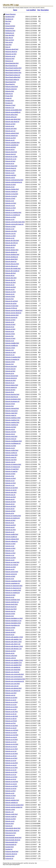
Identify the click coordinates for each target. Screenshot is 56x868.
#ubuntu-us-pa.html (11, 763)
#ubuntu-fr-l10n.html (12, 306)
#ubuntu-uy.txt (10, 793)
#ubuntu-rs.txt (10, 551)
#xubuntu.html (10, 856)
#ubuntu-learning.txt (12, 397)
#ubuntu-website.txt (12, 803)
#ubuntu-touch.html (11, 604)
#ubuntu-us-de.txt (11, 719)
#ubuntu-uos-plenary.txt (13, 691)
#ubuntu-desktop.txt (12, 257)
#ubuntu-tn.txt (10, 597)
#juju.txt (8, 47)
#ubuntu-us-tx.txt (11, 779)
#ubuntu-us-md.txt (11, 733)
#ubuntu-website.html (12, 800)
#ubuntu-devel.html (11, 259)
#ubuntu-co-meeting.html (13, 213)
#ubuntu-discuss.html (12, 264)
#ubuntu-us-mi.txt (11, 742)
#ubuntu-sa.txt (10, 560)
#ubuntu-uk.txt (10, 653)
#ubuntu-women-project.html (14, 805)
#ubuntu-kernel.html (12, 376)
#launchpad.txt (10, 84)
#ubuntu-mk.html (11, 432)
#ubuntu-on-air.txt (11, 490)
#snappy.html (9, 101)
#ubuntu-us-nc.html (11, 749)
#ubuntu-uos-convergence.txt (15, 681)
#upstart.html (9, 847)
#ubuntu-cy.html (10, 227)
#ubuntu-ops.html (11, 492)
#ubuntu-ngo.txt (10, 462)
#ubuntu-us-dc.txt (11, 714)
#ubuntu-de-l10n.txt (11, 243)
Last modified (31, 10)
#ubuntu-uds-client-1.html (13, 642)
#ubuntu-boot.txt (10, 154)
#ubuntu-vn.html (10, 796)
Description (45, 10)
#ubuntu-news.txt (11, 457)
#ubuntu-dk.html (10, 273)
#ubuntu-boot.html (11, 152)
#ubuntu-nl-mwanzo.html (13, 464)
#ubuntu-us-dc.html (11, 712)
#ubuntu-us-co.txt (11, 709)
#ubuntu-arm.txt (10, 131)
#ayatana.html (10, 17)
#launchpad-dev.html (12, 63)
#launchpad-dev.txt (11, 66)
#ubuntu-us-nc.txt (11, 751)
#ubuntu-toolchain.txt (12, 602)
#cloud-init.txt (9, 28)
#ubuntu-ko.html (10, 380)
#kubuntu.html (10, 59)
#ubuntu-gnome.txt (11, 317)
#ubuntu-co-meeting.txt (13, 215)
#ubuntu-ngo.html (11, 460)
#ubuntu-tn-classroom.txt (13, 588)
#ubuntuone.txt (10, 835)
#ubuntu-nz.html (10, 483)
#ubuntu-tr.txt (9, 616)
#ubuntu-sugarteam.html (13, 581)
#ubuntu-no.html (10, 478)
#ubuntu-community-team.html (15, 222)
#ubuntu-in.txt (10, 341)
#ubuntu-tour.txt (10, 611)
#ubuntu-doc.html (11, 278)
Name (15, 10)
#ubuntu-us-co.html (11, 707)
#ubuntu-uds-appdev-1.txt (13, 639)
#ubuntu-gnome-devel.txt (13, 313)
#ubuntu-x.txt (9, 812)
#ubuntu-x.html (10, 810)
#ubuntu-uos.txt (10, 695)
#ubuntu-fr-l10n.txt (11, 308)
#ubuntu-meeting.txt (12, 425)
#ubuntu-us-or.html (11, 758)
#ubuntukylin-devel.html (13, 828)
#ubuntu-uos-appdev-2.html (14, 660)
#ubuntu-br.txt (10, 164)
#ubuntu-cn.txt (10, 210)
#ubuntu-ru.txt (10, 555)
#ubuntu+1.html (10, 105)
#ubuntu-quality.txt (11, 537)
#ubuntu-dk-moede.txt (12, 271)
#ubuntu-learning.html (12, 394)
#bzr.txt (8, 24)
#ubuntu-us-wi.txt (11, 789)
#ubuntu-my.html (11, 446)
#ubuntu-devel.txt (11, 262)
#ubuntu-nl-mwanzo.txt (13, 467)
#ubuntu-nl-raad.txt (11, 471)
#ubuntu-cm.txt (10, 206)
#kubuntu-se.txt (10, 56)
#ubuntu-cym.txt (10, 234)
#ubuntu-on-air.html (11, 488)
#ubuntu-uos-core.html (12, 684)
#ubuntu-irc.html (10, 352)
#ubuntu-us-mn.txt (11, 747)
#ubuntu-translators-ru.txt (13, 621)
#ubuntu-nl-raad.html (12, 469)
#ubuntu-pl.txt (10, 513)
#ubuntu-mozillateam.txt (13, 443)
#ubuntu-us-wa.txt (11, 784)
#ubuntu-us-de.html (11, 716)
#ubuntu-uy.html (10, 791)
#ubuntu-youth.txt (11, 817)
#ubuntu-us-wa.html (12, 782)
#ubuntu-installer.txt (12, 345)
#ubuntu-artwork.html (12, 133)
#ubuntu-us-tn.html (11, 772)
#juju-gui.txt (9, 42)
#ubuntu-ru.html (10, 553)
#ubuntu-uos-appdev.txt (13, 667)
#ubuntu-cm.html (11, 203)
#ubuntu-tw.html (10, 632)
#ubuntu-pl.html (10, 511)
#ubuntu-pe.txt (10, 499)
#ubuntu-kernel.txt (11, 378)
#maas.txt (8, 98)
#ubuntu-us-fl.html (11, 721)
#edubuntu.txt (10, 33)
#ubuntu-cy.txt (10, 229)
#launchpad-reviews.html (13, 73)
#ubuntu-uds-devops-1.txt (13, 649)
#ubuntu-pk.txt (10, 509)
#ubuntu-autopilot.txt (12, 145)
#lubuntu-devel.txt (11, 89)
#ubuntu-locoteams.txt (12, 401)
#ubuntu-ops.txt (10, 495)
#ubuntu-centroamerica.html (14, 180)
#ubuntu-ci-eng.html (12, 194)
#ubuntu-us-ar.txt (11, 700)
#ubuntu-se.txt (10, 569)
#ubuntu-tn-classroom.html (14, 586)
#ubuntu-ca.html (10, 171)
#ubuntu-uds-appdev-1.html (14, 637)
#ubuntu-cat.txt (10, 178)
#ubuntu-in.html (10, 338)
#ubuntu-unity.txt (11, 658)
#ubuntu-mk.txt (10, 434)
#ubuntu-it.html (10, 362)
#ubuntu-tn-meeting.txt (12, 593)
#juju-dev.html (10, 35)
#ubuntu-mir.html (11, 427)
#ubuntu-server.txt (11, 574)
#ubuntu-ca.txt (10, 173)
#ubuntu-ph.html (10, 502)
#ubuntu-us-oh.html (11, 754)
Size (39, 10)
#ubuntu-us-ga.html (11, 726)
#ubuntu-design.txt (11, 252)
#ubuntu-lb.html (10, 390)
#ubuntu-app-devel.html (13, 119)
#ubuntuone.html (11, 833)
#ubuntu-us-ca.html (11, 702)
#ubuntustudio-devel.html (13, 838)
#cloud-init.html (10, 26)
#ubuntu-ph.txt (10, 504)
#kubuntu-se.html (11, 54)
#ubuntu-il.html (10, 334)
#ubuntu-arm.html (11, 129)
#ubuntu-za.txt (10, 821)
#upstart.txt (9, 849)
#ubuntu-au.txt (10, 140)
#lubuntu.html (10, 91)
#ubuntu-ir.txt (9, 350)
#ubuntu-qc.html (10, 530)
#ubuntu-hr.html (10, 324)
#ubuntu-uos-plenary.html (13, 688)
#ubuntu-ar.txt (10, 126)
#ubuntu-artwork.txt (11, 136)
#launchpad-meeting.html (13, 68)
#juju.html (8, 45)
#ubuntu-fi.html (10, 296)
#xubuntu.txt (9, 859)
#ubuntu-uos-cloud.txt (12, 672)
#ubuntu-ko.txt (10, 383)
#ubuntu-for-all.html (11, 301)
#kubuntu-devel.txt (11, 52)
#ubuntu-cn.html (10, 208)
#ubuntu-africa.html (11, 115)
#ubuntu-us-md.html (12, 730)
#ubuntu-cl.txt (10, 201)
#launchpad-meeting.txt (13, 70)
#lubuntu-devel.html (12, 87)
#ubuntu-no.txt (10, 481)
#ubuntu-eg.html (10, 287)
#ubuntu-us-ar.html (11, 698)
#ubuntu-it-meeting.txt (12, 359)
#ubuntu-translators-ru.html (14, 618)
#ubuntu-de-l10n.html (12, 241)
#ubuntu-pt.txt (10, 523)
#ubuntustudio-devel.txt (13, 840)
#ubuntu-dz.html (10, 283)
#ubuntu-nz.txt (10, 485)
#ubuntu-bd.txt (10, 150)
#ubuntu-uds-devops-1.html (14, 646)
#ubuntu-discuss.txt (11, 266)
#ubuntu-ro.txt (10, 546)
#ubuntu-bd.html (10, 147)
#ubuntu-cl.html (10, 199)
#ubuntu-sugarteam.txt (12, 583)
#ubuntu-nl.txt (10, 476)
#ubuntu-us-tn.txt (11, 775)
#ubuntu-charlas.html (12, 189)
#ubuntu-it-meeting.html (13, 357)
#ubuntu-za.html (10, 819)
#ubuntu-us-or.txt (11, 761)
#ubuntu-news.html (11, 455)
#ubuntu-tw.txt (10, 635)
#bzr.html (8, 21)
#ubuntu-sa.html (10, 558)
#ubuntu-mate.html (11, 413)
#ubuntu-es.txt (10, 294)
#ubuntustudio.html (11, 842)
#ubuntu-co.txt (10, 220)
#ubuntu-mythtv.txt (11, 453)
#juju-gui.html (10, 40)
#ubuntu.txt (9, 826)
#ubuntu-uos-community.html (14, 674)
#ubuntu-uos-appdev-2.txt (13, 663)
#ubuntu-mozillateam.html (13, 441)
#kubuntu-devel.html (12, 49)
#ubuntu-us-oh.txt (11, 756)
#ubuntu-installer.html (12, 343)
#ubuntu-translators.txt (12, 625)
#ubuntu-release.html (12, 539)
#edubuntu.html (10, 31)
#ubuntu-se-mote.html (12, 562)
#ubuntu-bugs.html (11, 166)
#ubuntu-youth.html (11, 814)
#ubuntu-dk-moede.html (13, 269)
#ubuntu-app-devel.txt (12, 122)
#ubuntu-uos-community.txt (14, 677)
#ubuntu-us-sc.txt (11, 770)
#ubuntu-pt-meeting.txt (12, 518)
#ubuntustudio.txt (11, 845)
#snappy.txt (9, 103)
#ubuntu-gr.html (10, 320)
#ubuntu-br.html (10, 161)
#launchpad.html (11, 82)
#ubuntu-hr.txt (10, 327)
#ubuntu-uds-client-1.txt (13, 644)
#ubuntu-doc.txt (10, 280)
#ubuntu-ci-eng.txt (11, 196)
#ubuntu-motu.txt (11, 439)
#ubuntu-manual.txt (11, 411)
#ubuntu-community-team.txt (14, 224)
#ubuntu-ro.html (10, 544)
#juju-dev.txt (9, 38)
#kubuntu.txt (9, 61)
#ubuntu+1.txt (10, 108)
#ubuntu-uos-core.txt (12, 686)
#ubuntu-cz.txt (10, 238)
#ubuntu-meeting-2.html (13, 418)
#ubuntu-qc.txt (10, 532)
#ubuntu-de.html (10, 245)
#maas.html (9, 96)
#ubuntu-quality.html (12, 534)
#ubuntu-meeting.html (12, 422)
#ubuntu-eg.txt (10, 289)
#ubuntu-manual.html (12, 408)
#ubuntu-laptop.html (12, 385)
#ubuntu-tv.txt (10, 630)
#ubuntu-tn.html (10, 595)
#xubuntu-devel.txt (11, 854)
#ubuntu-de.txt (10, 248)
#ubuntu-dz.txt (10, 285)
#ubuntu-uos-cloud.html (13, 670)
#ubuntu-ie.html (10, 329)
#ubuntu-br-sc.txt (11, 159)
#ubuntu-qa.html (10, 525)
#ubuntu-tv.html (10, 628)
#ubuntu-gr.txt (10, 322)
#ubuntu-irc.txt (10, 355)
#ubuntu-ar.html (10, 124)
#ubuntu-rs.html (10, 548)
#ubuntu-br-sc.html (11, 157)
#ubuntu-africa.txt (11, 117)
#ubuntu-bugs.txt (11, 168)
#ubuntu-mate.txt (11, 415)
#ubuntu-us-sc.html (11, 768)
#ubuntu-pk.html (10, 506)
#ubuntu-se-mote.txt (12, 565)
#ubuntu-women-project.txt (14, 807)
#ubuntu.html (9, 824)
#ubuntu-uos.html (11, 693)
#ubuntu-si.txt (10, 579)
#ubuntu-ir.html (10, 348)
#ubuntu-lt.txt (9, 406)
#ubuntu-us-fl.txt (10, 723)
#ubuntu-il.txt (9, 336)
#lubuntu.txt (9, 94)
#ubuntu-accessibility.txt (13, 112)
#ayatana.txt (9, 19)
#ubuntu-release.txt (11, 541)
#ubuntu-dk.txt (10, 276)
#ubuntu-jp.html (10, 371)
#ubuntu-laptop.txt (11, 387)
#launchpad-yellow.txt (12, 80)
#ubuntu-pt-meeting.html (13, 516)
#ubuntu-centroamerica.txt (14, 182)
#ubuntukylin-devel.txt (12, 831)
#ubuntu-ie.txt (10, 331)
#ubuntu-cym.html (11, 231)
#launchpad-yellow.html (13, 77)
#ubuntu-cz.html (10, 236)
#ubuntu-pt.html (10, 520)
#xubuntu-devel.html (12, 852)
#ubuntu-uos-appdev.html (13, 665)
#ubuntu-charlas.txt (11, 192)
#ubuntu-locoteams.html (13, 399)
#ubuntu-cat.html (11, 175)
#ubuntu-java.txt (10, 369)
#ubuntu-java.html (11, 366)
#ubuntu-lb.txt (10, 392)
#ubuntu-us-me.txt (11, 737)
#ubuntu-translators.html (13, 623)
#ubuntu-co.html (10, 217)
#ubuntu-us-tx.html (11, 777)
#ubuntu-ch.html (10, 185)
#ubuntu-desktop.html (12, 255)
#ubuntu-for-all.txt (11, 303)
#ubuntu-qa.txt (10, 527)
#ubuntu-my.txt (10, 448)
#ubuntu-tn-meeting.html (13, 590)
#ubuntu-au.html (10, 138)
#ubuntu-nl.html (10, 474)
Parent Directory (10, 14)
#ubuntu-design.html (12, 250)
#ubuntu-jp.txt (10, 373)
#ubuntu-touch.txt (11, 607)
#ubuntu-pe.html (10, 497)
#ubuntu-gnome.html (12, 315)
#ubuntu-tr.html (10, 614)
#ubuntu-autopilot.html (12, 143)
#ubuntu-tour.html (11, 609)
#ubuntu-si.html (10, 576)
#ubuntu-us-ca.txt (11, 705)
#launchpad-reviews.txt (13, 75)
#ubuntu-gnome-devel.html (14, 310)
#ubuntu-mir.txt (10, 429)
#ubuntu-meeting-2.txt (12, 420)
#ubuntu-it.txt (9, 364)
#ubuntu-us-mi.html (11, 740)
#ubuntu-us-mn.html (12, 744)
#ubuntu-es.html (10, 292)
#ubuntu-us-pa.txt (11, 765)
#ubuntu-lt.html (10, 404)
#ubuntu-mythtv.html (12, 450)
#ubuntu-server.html (12, 572)
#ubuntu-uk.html (10, 651)
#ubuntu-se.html (10, 567)
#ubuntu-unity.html (11, 656)
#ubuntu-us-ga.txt (11, 728)
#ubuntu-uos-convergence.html (15, 679)
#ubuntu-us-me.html (12, 735)
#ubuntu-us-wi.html (11, 786)
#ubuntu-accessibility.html (13, 110)
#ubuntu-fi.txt (9, 299)
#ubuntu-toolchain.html (13, 600)
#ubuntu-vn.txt (10, 798)
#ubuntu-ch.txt (10, 187)
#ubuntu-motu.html (11, 436)
